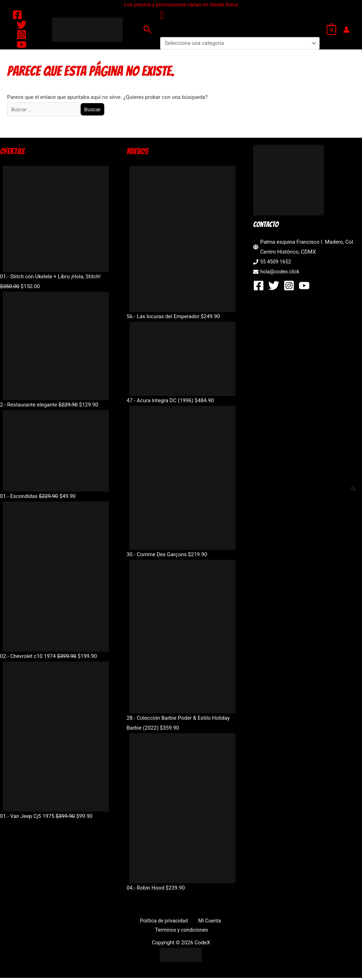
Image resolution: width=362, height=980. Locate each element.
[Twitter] (22, 25)
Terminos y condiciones (182, 932)
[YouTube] (22, 44)
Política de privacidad (165, 922)
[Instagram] (22, 35)
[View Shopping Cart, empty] (331, 30)
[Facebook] (17, 15)
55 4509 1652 (276, 263)
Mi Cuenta (208, 922)
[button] (148, 29)
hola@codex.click (281, 273)
